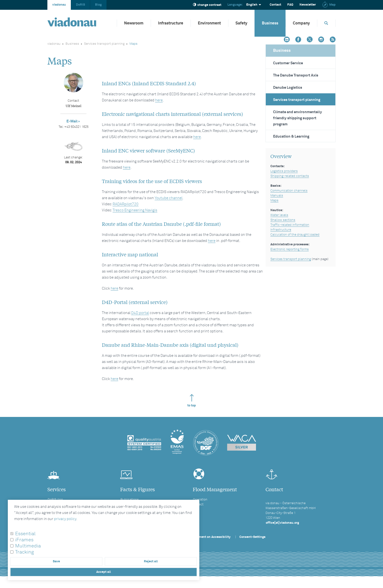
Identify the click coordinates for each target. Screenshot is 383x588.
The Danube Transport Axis (296, 75)
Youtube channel (169, 198)
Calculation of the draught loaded (295, 235)
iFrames (24, 540)
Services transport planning (104, 44)
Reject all (151, 561)
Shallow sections (283, 220)
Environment (209, 23)
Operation (200, 500)
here (159, 100)
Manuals (277, 196)
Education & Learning (291, 136)
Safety (241, 23)
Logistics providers (284, 171)
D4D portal (140, 313)
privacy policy (65, 519)
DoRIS (80, 5)
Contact (275, 5)
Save (56, 561)
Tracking (25, 552)
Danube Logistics (288, 88)
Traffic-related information (290, 225)
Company (301, 23)
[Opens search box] (326, 23)
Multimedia (28, 546)
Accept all (104, 572)
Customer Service (288, 63)
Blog (98, 5)
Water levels (279, 215)
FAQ (290, 5)
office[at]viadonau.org (282, 523)
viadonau (59, 5)
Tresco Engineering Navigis (135, 210)
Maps (274, 201)
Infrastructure (171, 23)
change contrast (207, 5)
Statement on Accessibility (211, 537)
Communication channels (289, 191)
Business (270, 23)
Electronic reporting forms (290, 249)
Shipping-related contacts (290, 176)
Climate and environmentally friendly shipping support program (298, 118)
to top (192, 401)
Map (329, 5)
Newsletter (308, 5)
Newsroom (134, 23)
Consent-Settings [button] (252, 537)
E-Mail (72, 121)
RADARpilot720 (126, 204)
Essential (25, 534)
